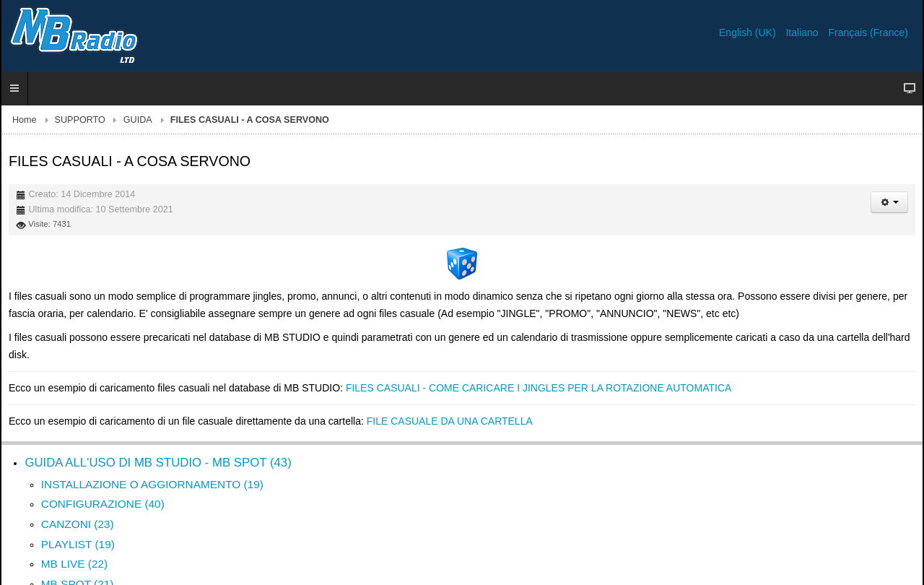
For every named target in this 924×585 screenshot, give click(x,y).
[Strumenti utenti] (889, 202)
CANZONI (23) (78, 524)
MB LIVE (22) (74, 564)
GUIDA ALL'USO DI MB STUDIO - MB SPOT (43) (158, 463)
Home (25, 120)
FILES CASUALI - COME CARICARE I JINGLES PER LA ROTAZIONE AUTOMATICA (539, 388)
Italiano (803, 32)
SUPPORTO (80, 120)
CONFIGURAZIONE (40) (103, 504)
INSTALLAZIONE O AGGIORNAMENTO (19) (152, 484)
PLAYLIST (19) (78, 544)
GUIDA (138, 120)
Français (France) (868, 32)
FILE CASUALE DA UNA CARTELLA (450, 421)
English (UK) (749, 32)
